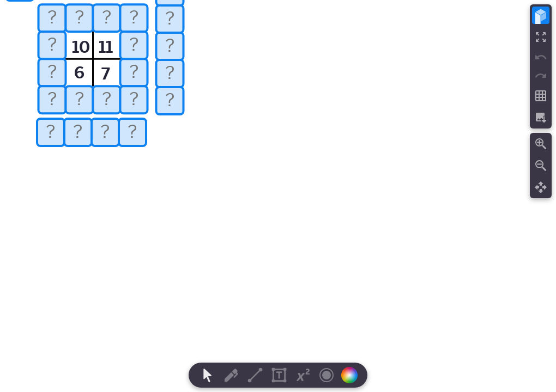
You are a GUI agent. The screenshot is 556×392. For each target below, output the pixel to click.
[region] (278, 196)
